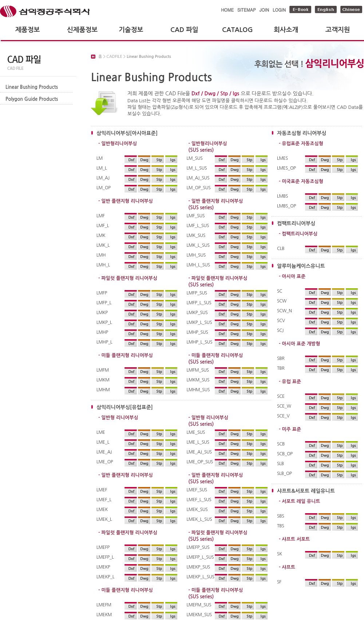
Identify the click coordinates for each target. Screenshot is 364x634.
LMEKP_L (105, 577)
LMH (101, 255)
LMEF (102, 490)
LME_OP (105, 462)
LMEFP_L (105, 557)
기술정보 (131, 30)
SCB (281, 444)
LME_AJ (104, 452)
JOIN (264, 10)
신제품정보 (82, 30)
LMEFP (103, 547)
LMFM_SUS (198, 370)
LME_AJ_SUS (199, 452)
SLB (280, 464)
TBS (280, 526)
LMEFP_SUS (198, 547)
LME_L (103, 442)
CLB (281, 249)
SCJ (280, 330)
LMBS (282, 196)
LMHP (102, 332)
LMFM (103, 370)
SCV (281, 321)
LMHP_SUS (197, 332)
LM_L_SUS (197, 168)
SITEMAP (247, 10)
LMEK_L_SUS (199, 519)
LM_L (102, 168)
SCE (281, 396)
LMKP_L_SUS (199, 322)
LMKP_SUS (197, 313)
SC (280, 291)
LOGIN (279, 10)
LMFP (102, 293)
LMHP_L (104, 342)
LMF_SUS (196, 216)
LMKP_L (104, 322)
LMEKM (104, 615)
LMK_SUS (196, 235)
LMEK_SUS (197, 510)
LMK (101, 235)
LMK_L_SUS (198, 245)
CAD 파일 (184, 30)
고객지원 (338, 30)
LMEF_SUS (197, 490)
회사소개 (286, 30)
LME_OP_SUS (200, 462)
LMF (101, 216)
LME (101, 432)
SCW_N (284, 311)
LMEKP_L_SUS (200, 577)
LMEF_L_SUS (199, 500)
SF (279, 582)
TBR (281, 368)
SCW (282, 301)
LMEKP (103, 567)
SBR (281, 358)
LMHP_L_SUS (200, 342)
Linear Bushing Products (32, 87)
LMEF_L (104, 500)
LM (100, 158)
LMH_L (103, 265)
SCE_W (284, 406)
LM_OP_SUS (199, 188)
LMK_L (103, 245)
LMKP (102, 313)
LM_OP (104, 188)
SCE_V (283, 416)
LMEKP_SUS (199, 567)
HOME (227, 10)
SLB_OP (284, 473)
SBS (280, 516)
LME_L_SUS (198, 442)
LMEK (102, 510)
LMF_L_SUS (198, 226)
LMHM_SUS (198, 390)
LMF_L (103, 226)
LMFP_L (104, 303)
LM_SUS (195, 158)
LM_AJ (103, 178)
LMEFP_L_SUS (200, 557)
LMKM (103, 380)
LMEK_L (104, 519)
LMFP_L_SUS (199, 303)
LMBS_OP (286, 206)
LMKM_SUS (198, 380)
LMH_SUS (196, 255)
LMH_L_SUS (198, 265)
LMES (282, 158)
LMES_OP (286, 168)
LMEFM (104, 605)
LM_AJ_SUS (198, 178)
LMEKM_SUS (199, 615)
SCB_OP (285, 454)
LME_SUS (196, 432)
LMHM (103, 390)
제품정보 (27, 30)
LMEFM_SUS (199, 605)
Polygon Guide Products (32, 99)
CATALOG (238, 30)
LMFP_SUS (197, 293)
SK (280, 554)
